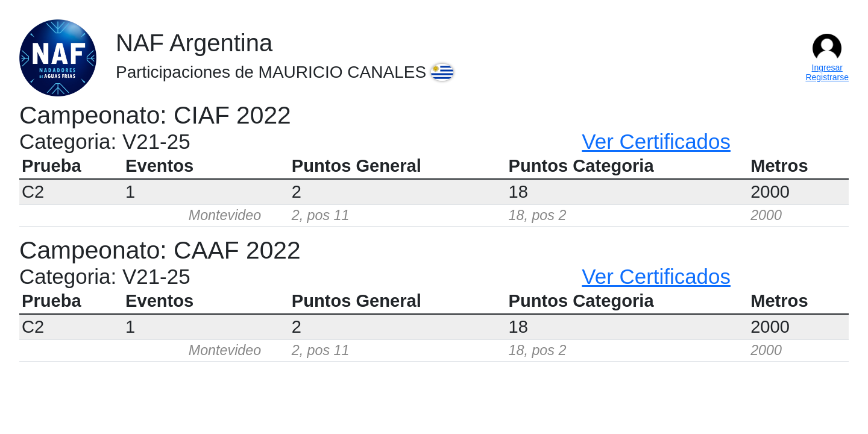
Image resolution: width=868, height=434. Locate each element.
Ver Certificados (656, 141)
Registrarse (827, 77)
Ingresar (827, 68)
